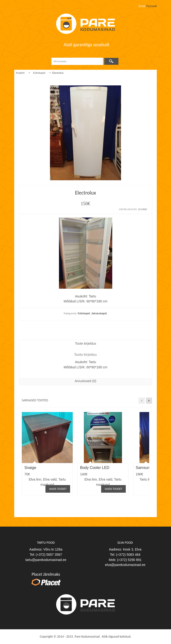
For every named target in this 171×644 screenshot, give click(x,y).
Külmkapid (39, 73)
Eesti (142, 6)
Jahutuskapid (99, 313)
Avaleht (20, 73)
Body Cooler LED (95, 468)
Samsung (144, 468)
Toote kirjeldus (85, 343)
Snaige (30, 468)
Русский (151, 6)
